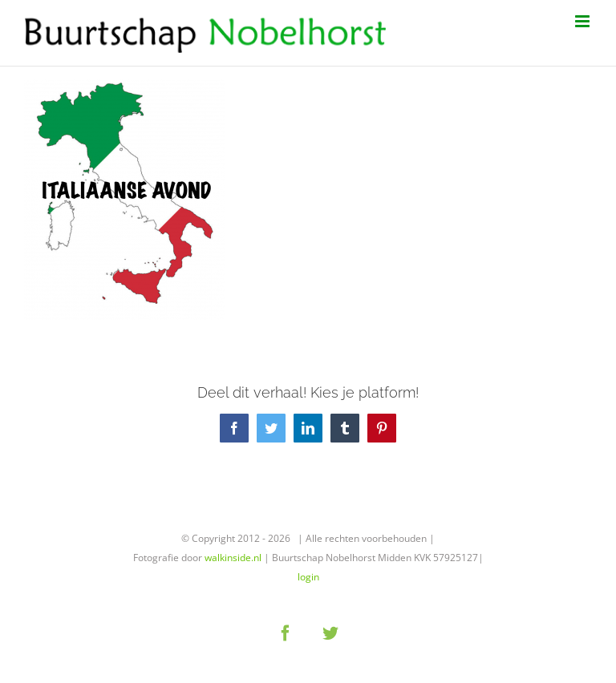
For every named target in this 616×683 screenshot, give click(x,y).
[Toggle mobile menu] (584, 21)
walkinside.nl (233, 558)
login (308, 577)
